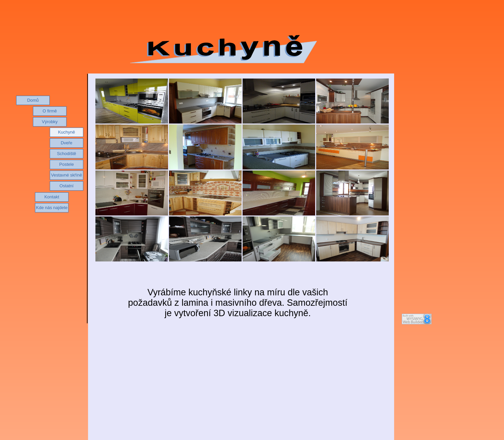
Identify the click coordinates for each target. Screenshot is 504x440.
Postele (66, 164)
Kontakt (52, 197)
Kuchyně (67, 132)
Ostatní (67, 186)
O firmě (50, 111)
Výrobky (50, 122)
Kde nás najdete (52, 208)
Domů (33, 100)
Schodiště (66, 154)
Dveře (67, 143)
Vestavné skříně (67, 175)
